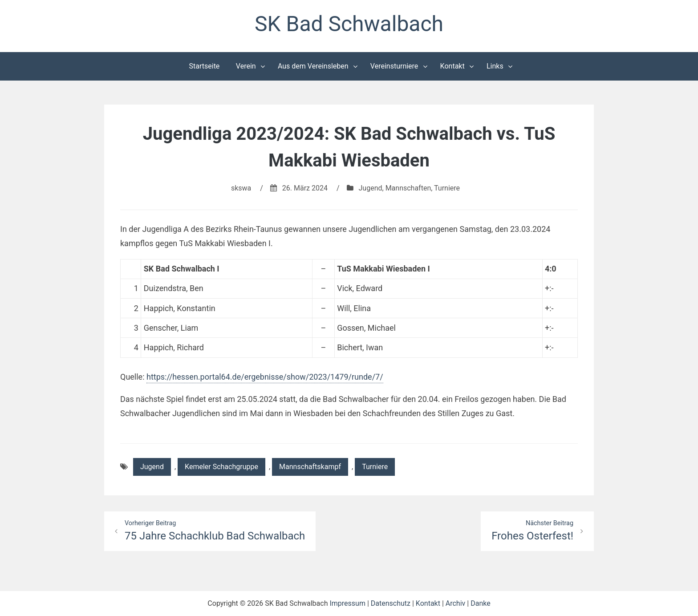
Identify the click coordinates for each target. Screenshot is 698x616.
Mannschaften (408, 188)
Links (495, 66)
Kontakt (452, 66)
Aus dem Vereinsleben (313, 66)
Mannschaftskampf (310, 467)
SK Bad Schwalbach (349, 24)
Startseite (205, 66)
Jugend (371, 188)
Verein (246, 66)
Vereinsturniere (394, 66)
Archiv (456, 603)
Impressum (347, 603)
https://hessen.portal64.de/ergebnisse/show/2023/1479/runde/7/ (265, 377)
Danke (480, 603)
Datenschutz (391, 603)
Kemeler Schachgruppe (221, 467)
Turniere (447, 188)
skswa (241, 188)
